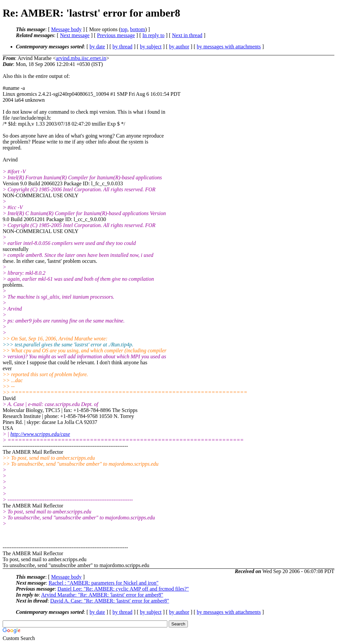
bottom (137, 29)
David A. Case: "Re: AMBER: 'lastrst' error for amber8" (110, 601)
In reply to (154, 35)
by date (97, 47)
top (124, 29)
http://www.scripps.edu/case (40, 434)
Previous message (116, 35)
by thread (123, 47)
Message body (66, 29)
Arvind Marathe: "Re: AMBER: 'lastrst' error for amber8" (102, 595)
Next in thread (187, 35)
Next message (75, 35)
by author (179, 47)
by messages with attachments (229, 47)
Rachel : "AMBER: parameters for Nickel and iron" (104, 583)
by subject (151, 47)
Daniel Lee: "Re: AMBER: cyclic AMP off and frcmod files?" (123, 589)
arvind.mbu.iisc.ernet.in (81, 58)
